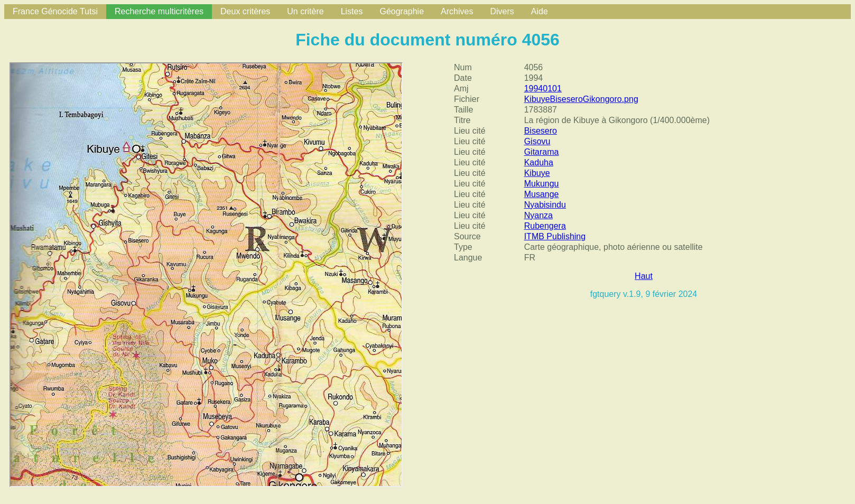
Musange (542, 194)
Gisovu (537, 141)
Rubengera (545, 226)
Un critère (305, 11)
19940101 (543, 88)
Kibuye (537, 173)
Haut (644, 276)
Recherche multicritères (159, 11)
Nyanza (538, 215)
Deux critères (245, 11)
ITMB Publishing (555, 236)
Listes (352, 11)
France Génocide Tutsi (55, 11)
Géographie (402, 11)
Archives (457, 11)
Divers (502, 11)
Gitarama (542, 152)
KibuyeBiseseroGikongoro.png (581, 99)
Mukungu (542, 184)
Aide (540, 11)
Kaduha (539, 162)
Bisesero (541, 131)
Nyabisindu (545, 205)
